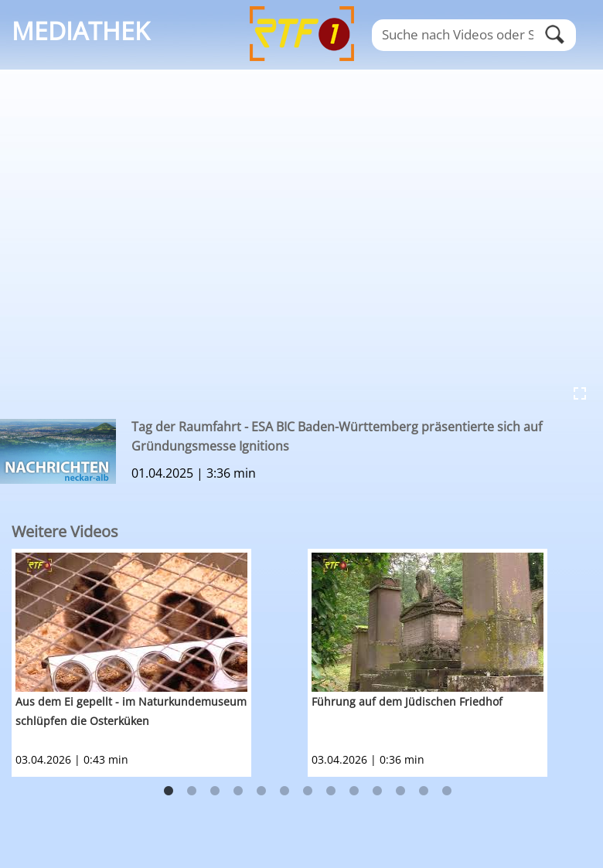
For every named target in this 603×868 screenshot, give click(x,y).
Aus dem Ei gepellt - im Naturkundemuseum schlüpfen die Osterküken (131, 711)
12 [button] (424, 791)
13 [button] (447, 791)
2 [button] (192, 791)
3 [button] (215, 791)
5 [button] (261, 791)
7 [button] (308, 791)
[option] (160, 663)
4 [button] (238, 791)
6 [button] (284, 791)
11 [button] (400, 791)
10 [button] (377, 791)
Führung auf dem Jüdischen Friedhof (407, 701)
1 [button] (169, 791)
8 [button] (331, 791)
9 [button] (354, 791)
